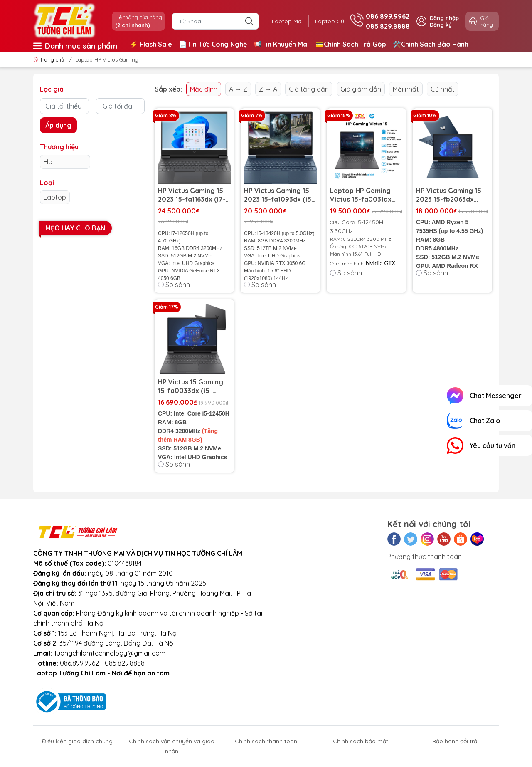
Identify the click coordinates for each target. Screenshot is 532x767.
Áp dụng (58, 125)
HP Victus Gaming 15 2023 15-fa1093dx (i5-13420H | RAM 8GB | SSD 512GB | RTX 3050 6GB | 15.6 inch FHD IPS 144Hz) (280, 195)
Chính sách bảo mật (361, 741)
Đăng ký (441, 25)
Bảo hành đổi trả (455, 741)
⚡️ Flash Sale (151, 44)
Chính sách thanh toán (266, 741)
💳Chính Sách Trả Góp (351, 44)
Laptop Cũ (329, 21)
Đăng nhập (444, 18)
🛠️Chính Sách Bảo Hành (431, 44)
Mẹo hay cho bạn (75, 228)
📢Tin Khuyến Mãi (281, 44)
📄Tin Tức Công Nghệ (213, 44)
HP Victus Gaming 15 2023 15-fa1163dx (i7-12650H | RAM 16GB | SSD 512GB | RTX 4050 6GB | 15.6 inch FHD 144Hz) (194, 195)
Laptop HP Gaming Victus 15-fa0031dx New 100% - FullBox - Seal (364, 195)
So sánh (174, 285)
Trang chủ (49, 59)
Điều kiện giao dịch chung (77, 741)
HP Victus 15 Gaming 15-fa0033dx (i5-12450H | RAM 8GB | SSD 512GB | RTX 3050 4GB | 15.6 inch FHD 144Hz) (194, 386)
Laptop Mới (286, 21)
